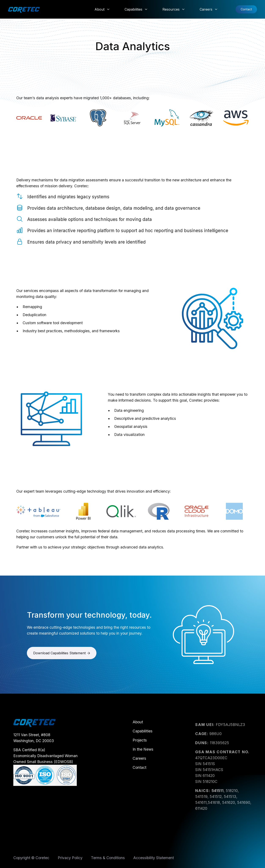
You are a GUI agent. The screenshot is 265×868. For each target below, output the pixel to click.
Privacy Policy (70, 859)
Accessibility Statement (154, 859)
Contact (246, 9)
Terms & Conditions (108, 859)
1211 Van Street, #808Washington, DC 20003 (34, 743)
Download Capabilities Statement (62, 656)
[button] (102, 9)
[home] (24, 9)
